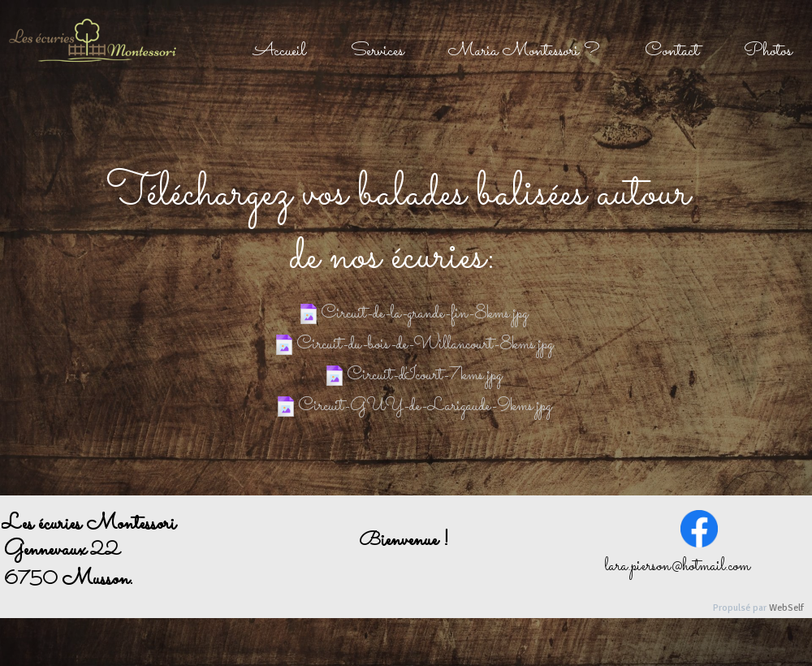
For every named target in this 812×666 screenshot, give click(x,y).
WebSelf (786, 608)
